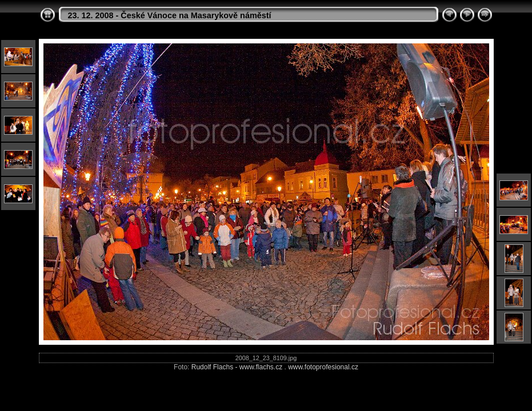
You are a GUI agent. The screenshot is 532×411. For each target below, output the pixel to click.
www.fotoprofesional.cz (323, 367)
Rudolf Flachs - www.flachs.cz (237, 367)
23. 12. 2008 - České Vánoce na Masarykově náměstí (170, 15)
